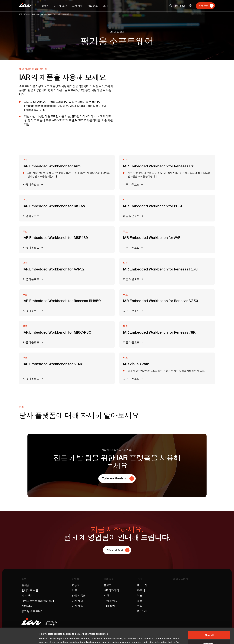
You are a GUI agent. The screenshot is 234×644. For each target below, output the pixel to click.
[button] (171, 6)
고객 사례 (77, 6)
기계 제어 (78, 601)
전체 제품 (27, 606)
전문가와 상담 (115, 550)
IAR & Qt (142, 611)
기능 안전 (27, 596)
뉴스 (140, 596)
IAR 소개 (142, 585)
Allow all (209, 619)
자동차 (76, 585)
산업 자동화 (79, 596)
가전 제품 (78, 606)
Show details (46, 638)
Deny (209, 637)
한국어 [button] (190, 6)
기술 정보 (109, 579)
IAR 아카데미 (111, 590)
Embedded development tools (38, 14)
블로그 (108, 585)
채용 (140, 601)
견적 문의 (203, 6)
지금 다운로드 (31, 185)
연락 (140, 606)
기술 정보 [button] (93, 6)
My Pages (180, 6)
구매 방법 (109, 606)
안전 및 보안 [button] (60, 6)
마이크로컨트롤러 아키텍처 (38, 601)
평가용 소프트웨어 (62, 14)
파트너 (141, 590)
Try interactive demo (115, 478)
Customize (209, 628)
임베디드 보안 (30, 590)
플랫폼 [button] (45, 6)
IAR (21, 14)
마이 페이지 (111, 601)
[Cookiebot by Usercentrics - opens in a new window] (19, 638)
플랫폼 (25, 585)
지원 (106, 596)
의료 (75, 590)
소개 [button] (105, 6)
